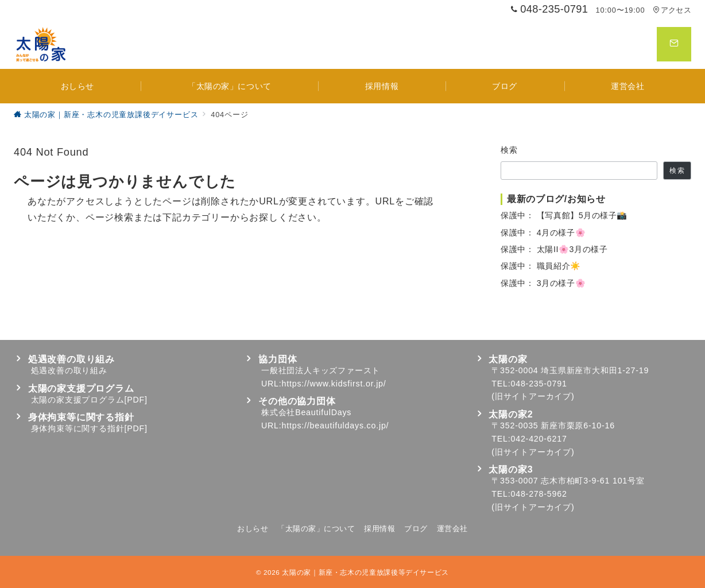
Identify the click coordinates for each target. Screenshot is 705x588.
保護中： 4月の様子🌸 (543, 233)
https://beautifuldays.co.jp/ (336, 425)
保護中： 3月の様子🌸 (543, 283)
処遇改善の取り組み (69, 370)
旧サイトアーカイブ (533, 396)
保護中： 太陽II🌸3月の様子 (554, 249)
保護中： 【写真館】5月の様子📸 (564, 215)
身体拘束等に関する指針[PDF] (89, 428)
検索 (510, 150)
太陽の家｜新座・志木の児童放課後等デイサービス (365, 572)
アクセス (672, 10)
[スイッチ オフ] (674, 44)
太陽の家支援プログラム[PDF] (89, 400)
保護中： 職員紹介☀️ (541, 266)
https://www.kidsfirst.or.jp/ (334, 384)
